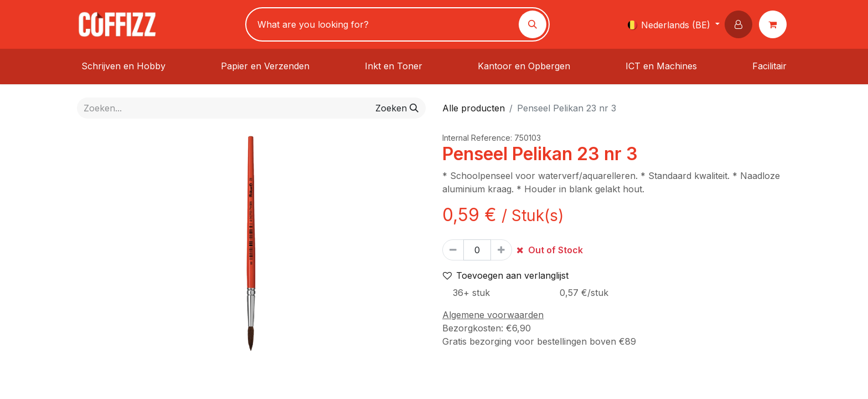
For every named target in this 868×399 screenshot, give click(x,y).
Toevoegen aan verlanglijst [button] (506, 275)
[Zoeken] (533, 24)
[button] (741, 24)
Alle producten (474, 108)
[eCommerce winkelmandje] (775, 24)
